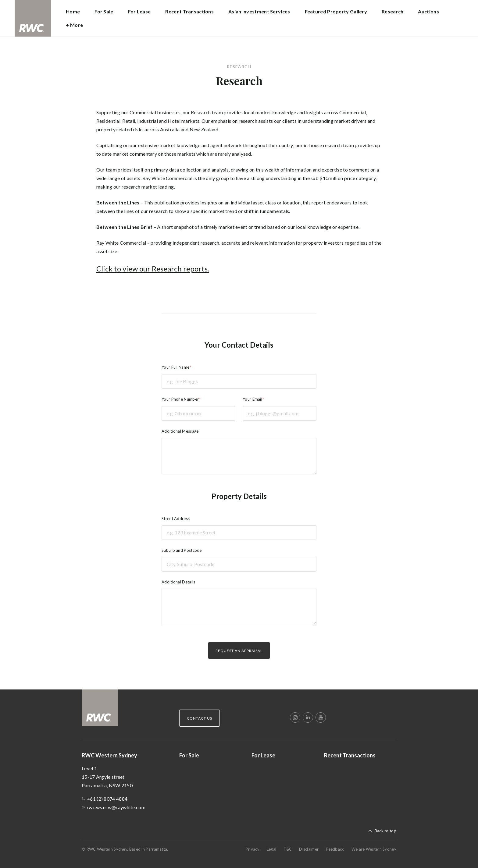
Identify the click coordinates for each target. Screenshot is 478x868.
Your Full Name (175, 367)
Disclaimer (309, 849)
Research (392, 11)
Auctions (428, 11)
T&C (288, 849)
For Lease (139, 11)
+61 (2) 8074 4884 (107, 799)
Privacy (253, 849)
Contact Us (200, 718)
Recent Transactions (189, 11)
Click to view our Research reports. (153, 269)
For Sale (104, 11)
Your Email (252, 399)
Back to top (385, 831)
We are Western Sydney (374, 849)
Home (73, 11)
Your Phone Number (180, 399)
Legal (272, 849)
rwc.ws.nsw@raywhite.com (116, 807)
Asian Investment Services (259, 11)
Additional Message (180, 431)
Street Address (176, 519)
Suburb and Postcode (182, 550)
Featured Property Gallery (336, 11)
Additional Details (178, 582)
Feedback (335, 849)
